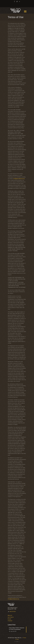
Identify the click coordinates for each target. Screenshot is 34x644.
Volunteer (10, 621)
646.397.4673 (13, 612)
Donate (9, 619)
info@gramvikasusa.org (19, 179)
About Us (10, 615)
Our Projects (11, 617)
